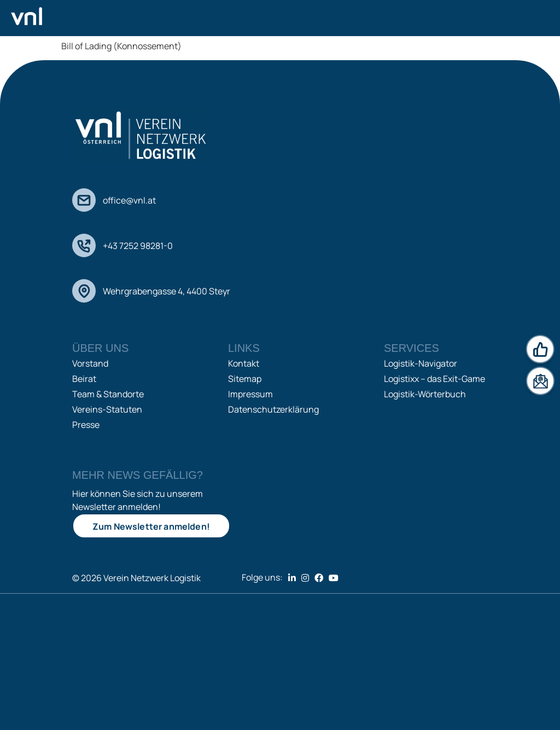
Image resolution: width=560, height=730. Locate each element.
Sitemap (245, 379)
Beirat (84, 379)
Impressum (250, 394)
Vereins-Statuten (107, 409)
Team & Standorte (108, 394)
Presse (86, 425)
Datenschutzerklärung (273, 409)
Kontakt (244, 363)
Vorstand (90, 363)
